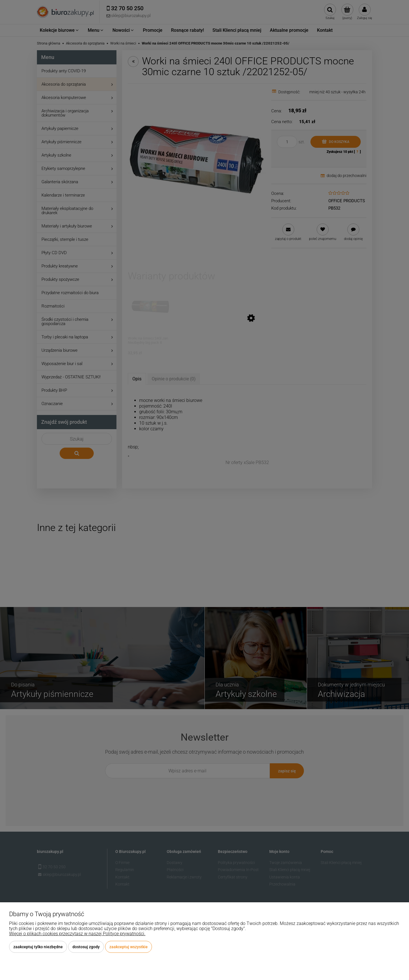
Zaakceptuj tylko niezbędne (38, 947)
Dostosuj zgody (86, 947)
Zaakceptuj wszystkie (129, 947)
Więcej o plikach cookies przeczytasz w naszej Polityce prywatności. (77, 934)
